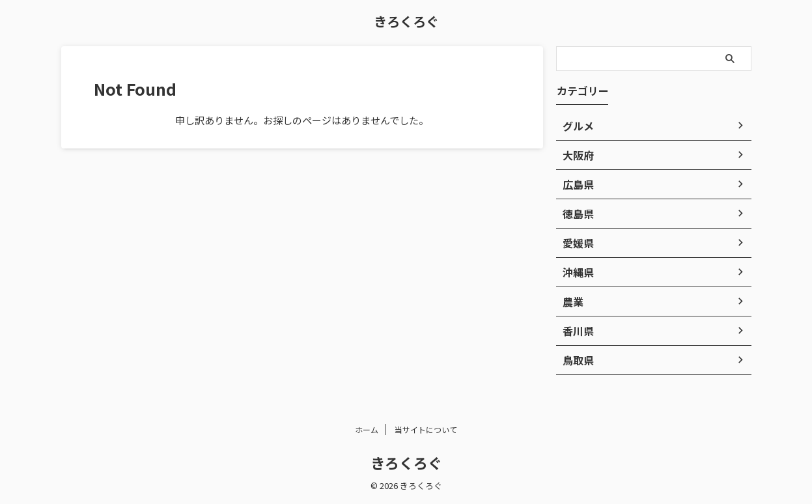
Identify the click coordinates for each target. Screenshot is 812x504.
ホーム (367, 429)
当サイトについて (426, 429)
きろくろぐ (406, 21)
